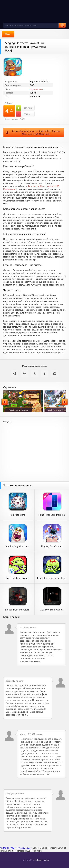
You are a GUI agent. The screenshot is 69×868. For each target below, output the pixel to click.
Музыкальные (37, 89)
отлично (24, 108)
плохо (23, 114)
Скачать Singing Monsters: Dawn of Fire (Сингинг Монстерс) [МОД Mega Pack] (36, 132)
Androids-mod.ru (42, 860)
